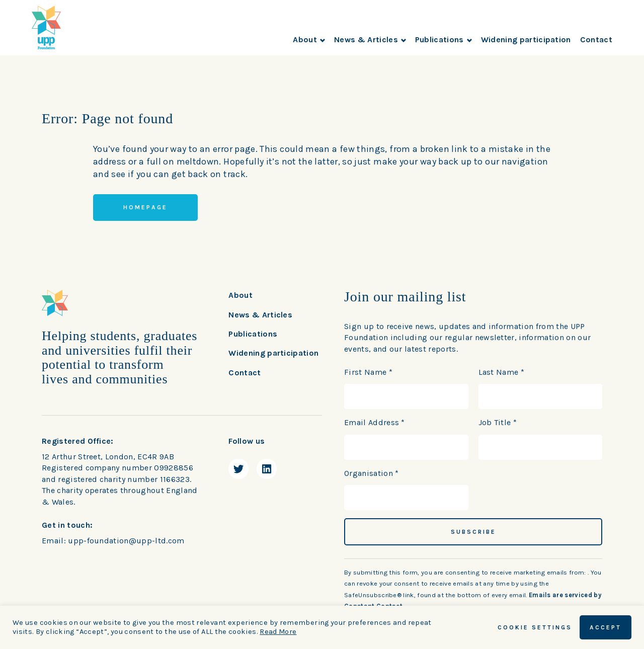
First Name (368, 372)
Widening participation (526, 39)
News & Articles (370, 39)
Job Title (498, 422)
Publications (444, 39)
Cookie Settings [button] (535, 627)
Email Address (375, 422)
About (309, 39)
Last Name (502, 372)
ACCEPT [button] (606, 627)
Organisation (372, 473)
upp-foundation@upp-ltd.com (126, 541)
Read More (278, 632)
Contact (596, 39)
